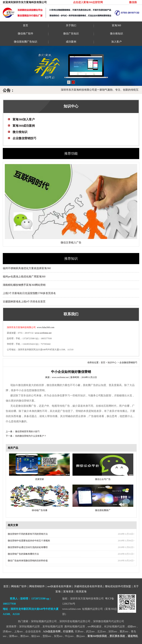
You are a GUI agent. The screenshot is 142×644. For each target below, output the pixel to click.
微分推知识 (116, 34)
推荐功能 (71, 154)
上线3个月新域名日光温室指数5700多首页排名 (29, 293)
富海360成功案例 (24, 126)
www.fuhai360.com (45, 327)
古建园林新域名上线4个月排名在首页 (24, 302)
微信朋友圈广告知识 (26, 42)
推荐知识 (71, 259)
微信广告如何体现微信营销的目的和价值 (28, 561)
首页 (26, 25)
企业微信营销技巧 (24, 138)
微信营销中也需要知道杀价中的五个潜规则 (29, 541)
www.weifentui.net (43, 333)
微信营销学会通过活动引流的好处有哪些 (28, 547)
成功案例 (71, 42)
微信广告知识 (71, 34)
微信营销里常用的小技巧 (27, 431)
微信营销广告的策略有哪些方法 (23, 554)
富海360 (116, 25)
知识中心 (112, 363)
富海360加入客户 (24, 119)
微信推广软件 (26, 34)
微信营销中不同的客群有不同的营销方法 (28, 534)
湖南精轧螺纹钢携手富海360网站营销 (24, 285)
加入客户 (116, 42)
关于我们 (71, 25)
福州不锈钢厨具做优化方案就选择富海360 (27, 268)
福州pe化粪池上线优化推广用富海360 (24, 277)
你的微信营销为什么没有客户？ (30, 436)
